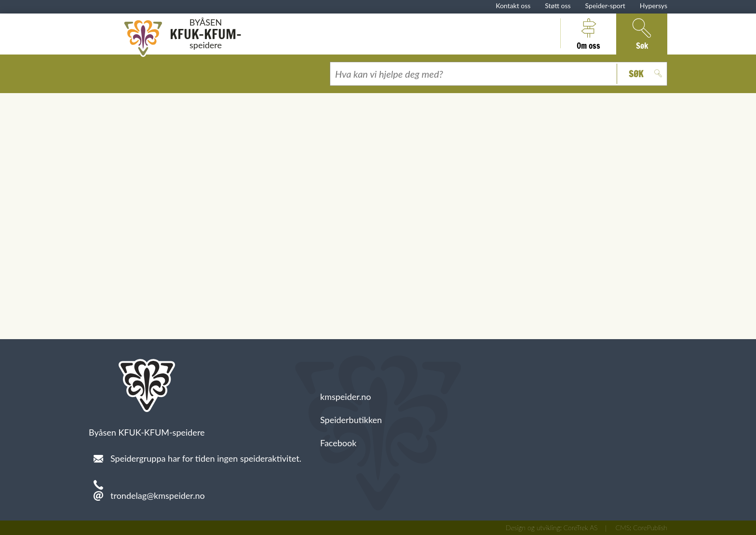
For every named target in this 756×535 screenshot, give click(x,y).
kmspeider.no (346, 397)
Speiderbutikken (351, 420)
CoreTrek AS (581, 528)
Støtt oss (558, 6)
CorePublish (650, 528)
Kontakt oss (513, 6)
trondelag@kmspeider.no (158, 495)
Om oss (588, 33)
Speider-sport (605, 6)
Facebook (338, 443)
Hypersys (654, 6)
